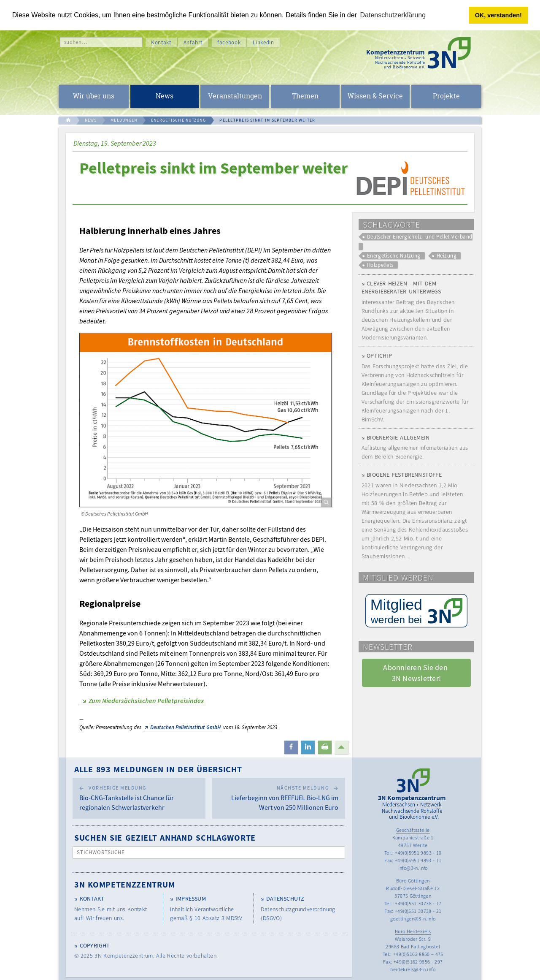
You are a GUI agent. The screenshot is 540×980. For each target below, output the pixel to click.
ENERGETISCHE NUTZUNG (178, 120)
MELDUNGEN (124, 120)
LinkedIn (263, 42)
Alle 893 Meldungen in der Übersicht (158, 769)
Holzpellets (380, 265)
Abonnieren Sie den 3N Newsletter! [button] (416, 673)
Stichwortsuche (101, 852)
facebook (229, 42)
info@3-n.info (413, 868)
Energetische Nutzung (394, 256)
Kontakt (161, 42)
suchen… (76, 42)
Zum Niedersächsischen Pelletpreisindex (146, 700)
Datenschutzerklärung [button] (393, 15)
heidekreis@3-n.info (413, 969)
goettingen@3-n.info (413, 919)
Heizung (447, 256)
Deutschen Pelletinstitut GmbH (185, 727)
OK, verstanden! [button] (498, 15)
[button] (291, 747)
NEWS (91, 120)
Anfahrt (193, 42)
